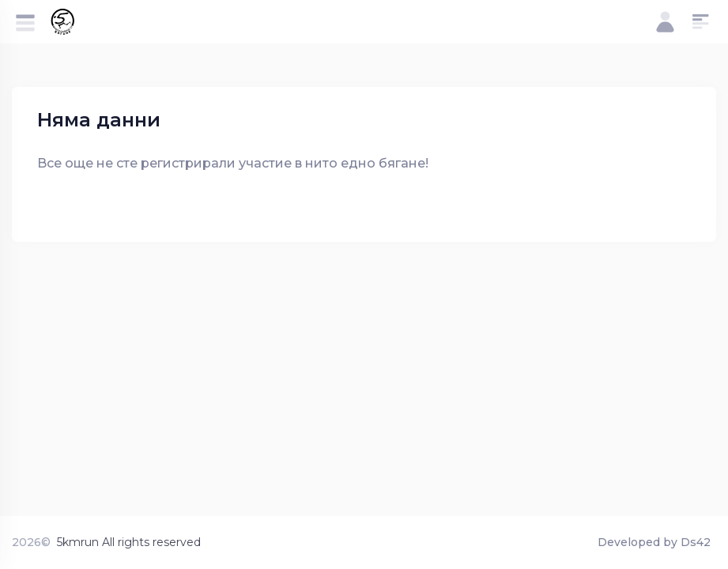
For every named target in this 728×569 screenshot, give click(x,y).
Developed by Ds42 (654, 542)
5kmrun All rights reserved (129, 542)
